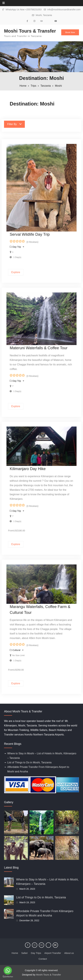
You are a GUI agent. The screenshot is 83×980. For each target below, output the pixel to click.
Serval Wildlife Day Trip (30, 234)
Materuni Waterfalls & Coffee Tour (39, 348)
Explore (16, 272)
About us (69, 953)
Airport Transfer (53, 953)
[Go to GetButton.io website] (8, 977)
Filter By (14, 124)
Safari (24, 953)
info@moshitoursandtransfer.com (64, 10)
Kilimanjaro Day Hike (28, 469)
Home (15, 953)
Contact (43, 959)
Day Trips (36, 953)
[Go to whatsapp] (8, 970)
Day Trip (17, 247)
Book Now (70, 32)
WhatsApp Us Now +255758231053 (23, 10)
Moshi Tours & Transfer (30, 31)
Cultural (17, 650)
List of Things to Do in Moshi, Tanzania (29, 762)
